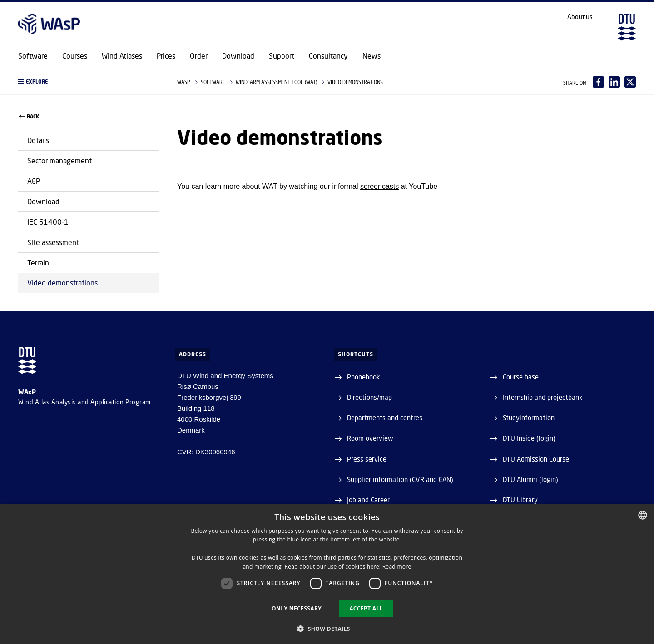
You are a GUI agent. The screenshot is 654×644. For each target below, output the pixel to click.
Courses (75, 56)
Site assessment (53, 242)
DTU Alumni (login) (530, 479)
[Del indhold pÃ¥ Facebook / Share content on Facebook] (598, 82)
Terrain (38, 263)
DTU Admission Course (536, 459)
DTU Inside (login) (529, 438)
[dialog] (327, 574)
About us (580, 17)
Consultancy (328, 56)
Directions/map (369, 397)
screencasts (379, 186)
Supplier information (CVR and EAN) (400, 479)
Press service (367, 459)
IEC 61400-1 (48, 222)
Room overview (370, 438)
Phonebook (363, 377)
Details (38, 140)
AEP (34, 181)
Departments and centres (385, 418)
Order (199, 56)
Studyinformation (529, 418)
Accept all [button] (366, 608)
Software (33, 56)
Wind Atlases (122, 56)
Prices (166, 56)
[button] (89, 82)
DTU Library (520, 500)
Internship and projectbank (543, 397)
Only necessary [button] (297, 608)
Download (238, 56)
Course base (521, 377)
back (29, 117)
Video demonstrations (62, 283)
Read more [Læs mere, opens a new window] (397, 567)
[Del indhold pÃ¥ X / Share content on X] (630, 82)
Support (282, 56)
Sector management (59, 160)
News (372, 56)
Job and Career (368, 500)
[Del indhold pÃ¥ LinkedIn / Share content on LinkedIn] (614, 82)
